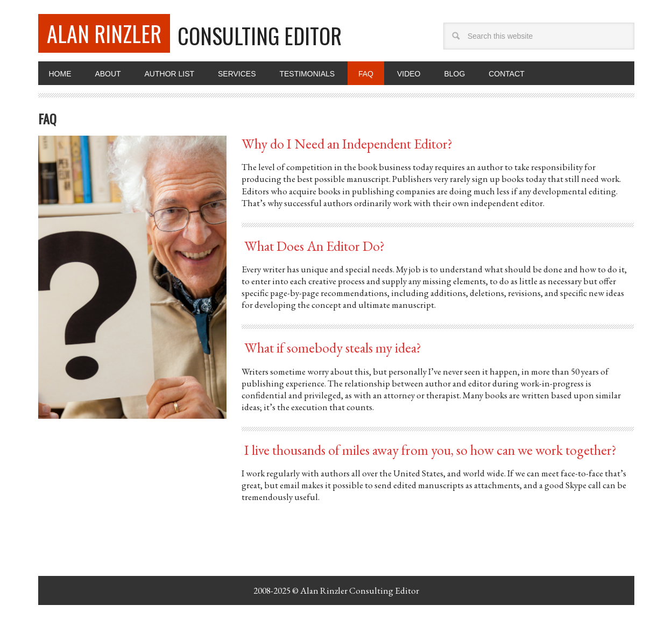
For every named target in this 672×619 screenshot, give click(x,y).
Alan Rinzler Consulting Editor (360, 590)
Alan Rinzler (104, 33)
